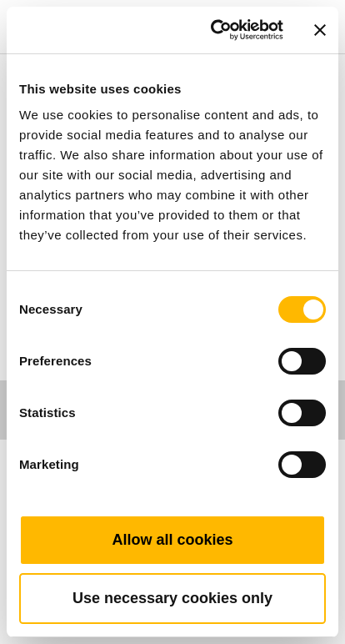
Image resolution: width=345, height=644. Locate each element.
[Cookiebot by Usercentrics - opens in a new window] (214, 30)
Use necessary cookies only (172, 598)
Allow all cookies (172, 540)
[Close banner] (320, 30)
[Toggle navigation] (313, 4)
